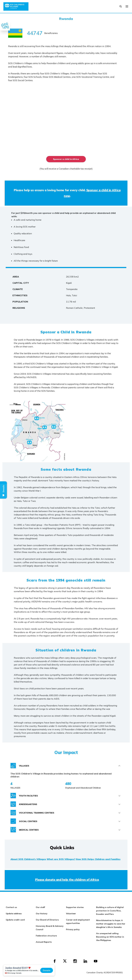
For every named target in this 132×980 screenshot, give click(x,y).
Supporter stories (75, 907)
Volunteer (71, 914)
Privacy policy (73, 929)
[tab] (66, 766)
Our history (42, 914)
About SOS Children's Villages (28, 859)
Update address (14, 914)
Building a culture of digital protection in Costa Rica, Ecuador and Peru (110, 911)
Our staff (40, 907)
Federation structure (46, 936)
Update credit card (15, 920)
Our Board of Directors (47, 920)
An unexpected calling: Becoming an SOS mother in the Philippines (110, 937)
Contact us (11, 907)
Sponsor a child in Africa (66, 159)
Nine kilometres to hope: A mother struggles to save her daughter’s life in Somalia (111, 924)
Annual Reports (44, 942)
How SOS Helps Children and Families (98, 859)
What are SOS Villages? (61, 859)
